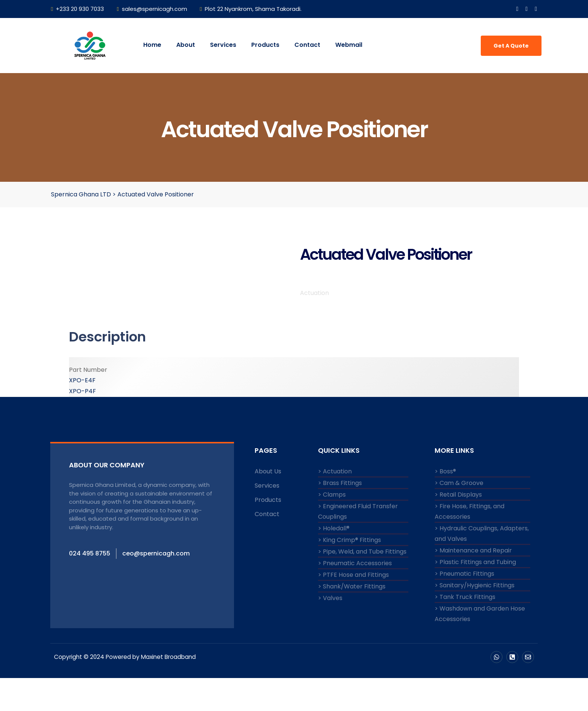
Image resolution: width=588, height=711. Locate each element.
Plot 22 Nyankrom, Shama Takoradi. (251, 9)
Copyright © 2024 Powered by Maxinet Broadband (128, 690)
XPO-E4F (82, 413)
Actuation (314, 326)
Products (265, 45)
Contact (307, 45)
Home (152, 45)
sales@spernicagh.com (152, 9)
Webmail (349, 45)
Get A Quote (511, 46)
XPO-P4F (82, 424)
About (186, 45)
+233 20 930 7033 (77, 9)
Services (223, 45)
